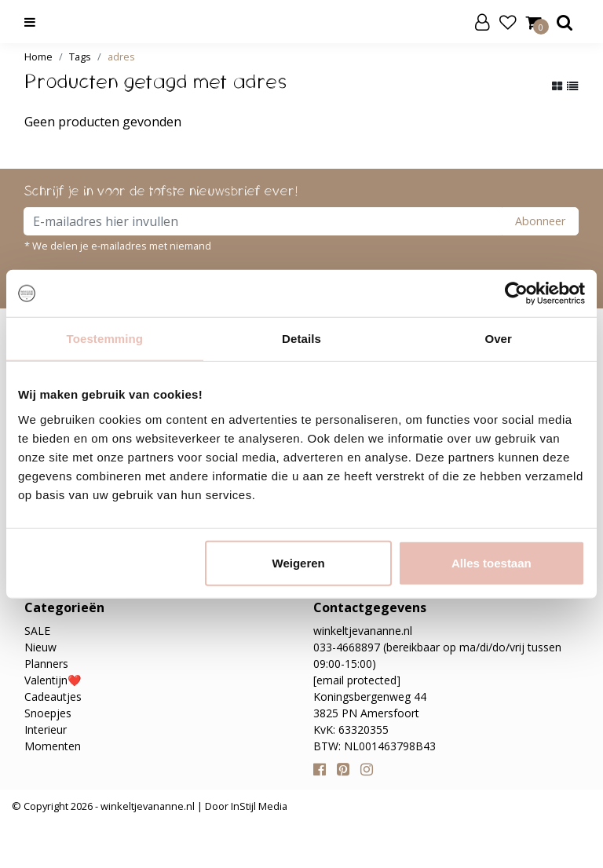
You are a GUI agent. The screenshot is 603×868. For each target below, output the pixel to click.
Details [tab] (301, 339)
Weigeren (299, 562)
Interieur (46, 729)
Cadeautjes (53, 697)
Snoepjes (48, 713)
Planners (46, 664)
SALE (37, 631)
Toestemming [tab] (105, 339)
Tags (80, 57)
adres (121, 57)
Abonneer (540, 221)
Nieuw (40, 647)
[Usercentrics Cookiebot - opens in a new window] (516, 294)
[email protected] (357, 680)
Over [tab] (498, 339)
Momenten (53, 746)
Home (38, 57)
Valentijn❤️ (53, 680)
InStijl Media (258, 806)
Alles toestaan (492, 562)
